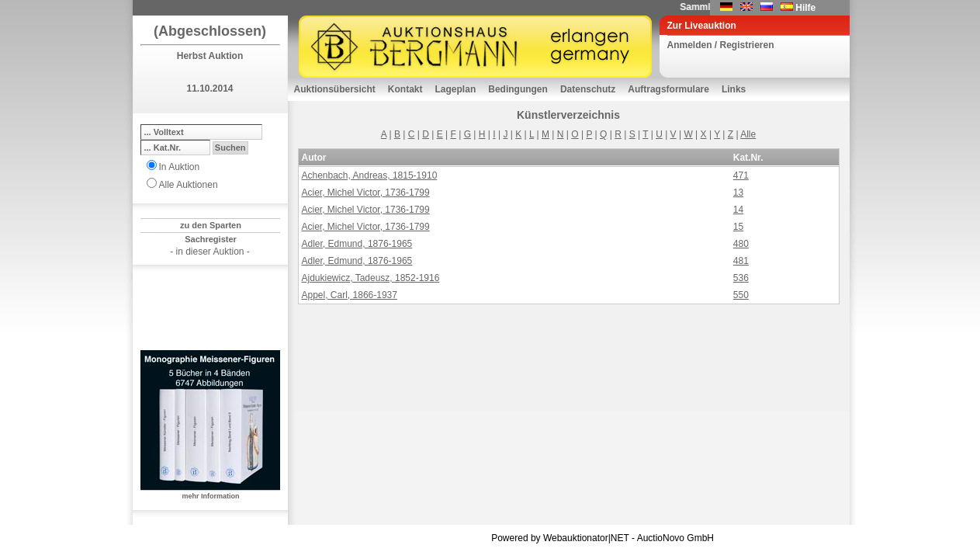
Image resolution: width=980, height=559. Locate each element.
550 (741, 295)
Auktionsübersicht (335, 89)
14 (738, 210)
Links (734, 89)
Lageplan (456, 89)
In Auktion (180, 167)
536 (741, 278)
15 (738, 227)
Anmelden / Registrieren (721, 45)
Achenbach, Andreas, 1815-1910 (370, 175)
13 (738, 193)
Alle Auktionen (189, 185)
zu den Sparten (211, 225)
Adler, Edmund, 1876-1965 (357, 244)
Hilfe (805, 8)
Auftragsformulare (668, 89)
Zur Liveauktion (702, 26)
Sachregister (211, 239)
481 (741, 261)
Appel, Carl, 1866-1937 (350, 295)
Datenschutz (588, 89)
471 (741, 175)
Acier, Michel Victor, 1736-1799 (366, 193)
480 (741, 244)
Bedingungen (518, 89)
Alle (748, 134)
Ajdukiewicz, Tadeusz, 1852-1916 (371, 278)
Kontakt (405, 89)
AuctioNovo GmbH (675, 538)
